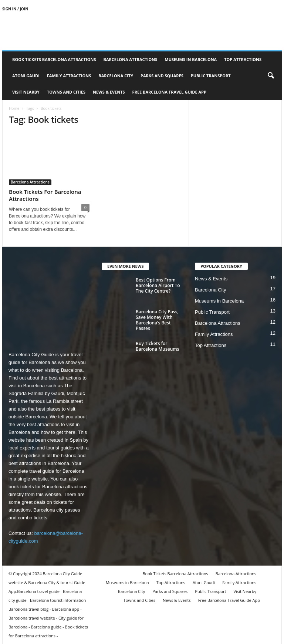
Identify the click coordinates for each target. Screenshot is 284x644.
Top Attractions (243, 59)
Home (14, 108)
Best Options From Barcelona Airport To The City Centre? (158, 285)
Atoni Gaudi (26, 76)
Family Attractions (69, 76)
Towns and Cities (66, 92)
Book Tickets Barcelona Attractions (54, 59)
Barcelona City (116, 76)
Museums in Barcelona (191, 59)
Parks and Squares (162, 76)
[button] (271, 76)
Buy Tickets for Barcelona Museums (158, 346)
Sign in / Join (15, 9)
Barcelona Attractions (131, 59)
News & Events (109, 92)
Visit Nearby (26, 92)
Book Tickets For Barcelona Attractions (45, 195)
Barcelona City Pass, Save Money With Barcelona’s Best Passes (157, 320)
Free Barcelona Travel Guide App (169, 92)
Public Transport (211, 76)
